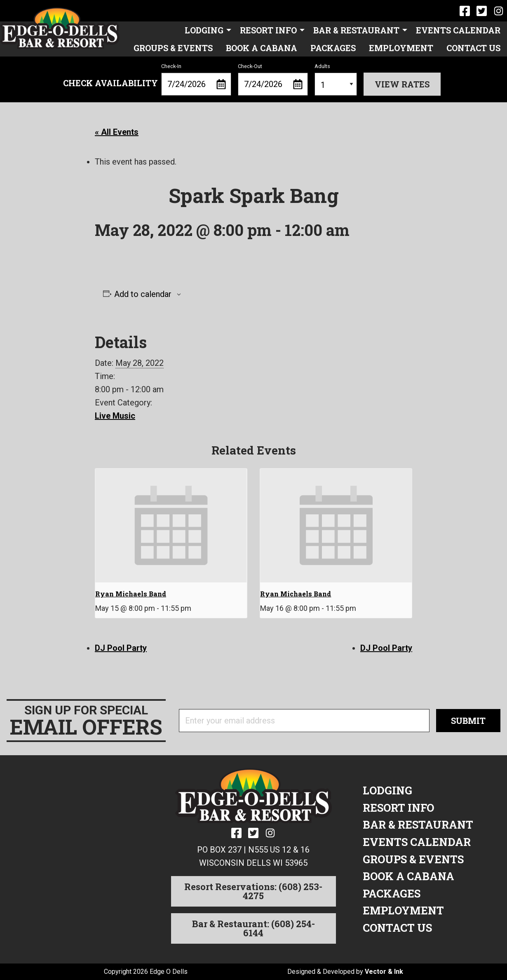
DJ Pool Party (121, 648)
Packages (333, 48)
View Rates (402, 84)
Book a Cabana (262, 48)
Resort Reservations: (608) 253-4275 (253, 891)
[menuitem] (206, 30)
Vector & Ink (384, 972)
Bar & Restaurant (356, 30)
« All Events (117, 132)
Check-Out (273, 80)
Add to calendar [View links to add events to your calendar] (143, 294)
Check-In (196, 80)
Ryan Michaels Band (131, 594)
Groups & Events (173, 48)
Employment (401, 48)
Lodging (204, 30)
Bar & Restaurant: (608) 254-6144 (253, 928)
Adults (336, 80)
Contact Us (473, 48)
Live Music (115, 416)
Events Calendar (458, 30)
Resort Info (268, 30)
